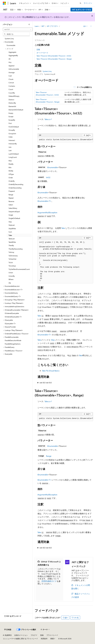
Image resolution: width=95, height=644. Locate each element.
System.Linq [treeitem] (9, 39)
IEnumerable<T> (44, 201)
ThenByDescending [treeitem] (16, 249)
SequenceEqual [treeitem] (14, 211)
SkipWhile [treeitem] (12, 228)
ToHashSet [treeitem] (12, 259)
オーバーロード (42, 53)
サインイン (88, 3)
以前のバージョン (21, 635)
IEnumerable (52, 167)
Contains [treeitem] (12, 86)
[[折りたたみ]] (29, 24)
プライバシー (51, 635)
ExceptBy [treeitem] (12, 120)
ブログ (33, 635)
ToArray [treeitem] (11, 252)
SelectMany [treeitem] (13, 208)
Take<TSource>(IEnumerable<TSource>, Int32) (54, 56)
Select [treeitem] (11, 205)
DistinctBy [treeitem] (12, 103)
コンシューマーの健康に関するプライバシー (20, 639)
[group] (65, 140)
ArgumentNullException (47, 212)
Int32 (48, 177)
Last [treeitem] (10, 150)
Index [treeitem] (11, 137)
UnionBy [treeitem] (12, 276)
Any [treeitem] (10, 62)
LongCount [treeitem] (13, 157)
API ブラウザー (53, 26)
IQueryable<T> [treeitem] (10, 323)
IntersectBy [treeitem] (13, 144)
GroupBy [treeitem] (12, 130)
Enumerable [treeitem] (11, 45)
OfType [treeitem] (11, 174)
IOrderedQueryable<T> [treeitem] (13, 317)
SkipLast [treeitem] (12, 225)
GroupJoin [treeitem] (12, 134)
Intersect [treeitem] (12, 140)
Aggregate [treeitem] (12, 52)
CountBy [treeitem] (12, 93)
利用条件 (44, 639)
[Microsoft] (4, 3)
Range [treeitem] (11, 195)
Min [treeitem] (10, 167)
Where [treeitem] (11, 279)
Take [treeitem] (10, 235)
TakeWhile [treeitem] (12, 242)
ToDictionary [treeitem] (13, 256)
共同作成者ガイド (49, 581)
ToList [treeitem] (11, 262)
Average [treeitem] (12, 72)
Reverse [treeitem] (11, 201)
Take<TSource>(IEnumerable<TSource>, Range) (54, 59)
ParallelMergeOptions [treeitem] (13, 344)
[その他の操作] (91, 26)
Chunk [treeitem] (11, 79)
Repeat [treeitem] (11, 198)
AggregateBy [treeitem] (13, 55)
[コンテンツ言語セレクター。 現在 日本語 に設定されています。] (8, 630)
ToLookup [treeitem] (12, 266)
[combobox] (18, 29)
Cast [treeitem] (10, 76)
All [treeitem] (9, 59)
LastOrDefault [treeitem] (14, 154)
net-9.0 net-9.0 (46, 383)
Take (63, 228)
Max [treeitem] (10, 161)
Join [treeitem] (10, 147)
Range (49, 456)
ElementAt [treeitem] (12, 106)
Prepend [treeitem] (12, 191)
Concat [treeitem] (11, 83)
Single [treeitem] (11, 215)
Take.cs (47, 119)
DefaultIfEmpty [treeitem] (14, 96)
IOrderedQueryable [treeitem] (12, 313)
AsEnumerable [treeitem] (14, 69)
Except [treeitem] (11, 116)
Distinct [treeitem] (11, 100)
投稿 (42, 635)
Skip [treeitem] (10, 222)
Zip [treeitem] (10, 283)
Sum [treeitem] (10, 232)
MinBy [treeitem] (11, 171)
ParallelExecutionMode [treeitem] (13, 340)
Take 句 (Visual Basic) (51, 371)
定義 (38, 49)
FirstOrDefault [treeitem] (14, 127)
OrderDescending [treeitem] (15, 188)
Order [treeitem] (11, 178)
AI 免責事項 (7, 635)
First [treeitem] (10, 123)
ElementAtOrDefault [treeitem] (16, 110)
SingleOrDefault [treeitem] (14, 218)
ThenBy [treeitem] (11, 245)
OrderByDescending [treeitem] (16, 184)
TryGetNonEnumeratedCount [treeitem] (19, 269)
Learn (37, 26)
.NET (43, 26)
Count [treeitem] (11, 89)
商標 (52, 639)
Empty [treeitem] (11, 113)
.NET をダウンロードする (81, 10)
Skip (53, 340)
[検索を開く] (80, 3)
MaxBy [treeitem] (11, 164)
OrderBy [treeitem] (12, 181)
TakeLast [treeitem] (12, 239)
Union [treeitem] (11, 273)
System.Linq (47, 71)
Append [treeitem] (11, 66)
